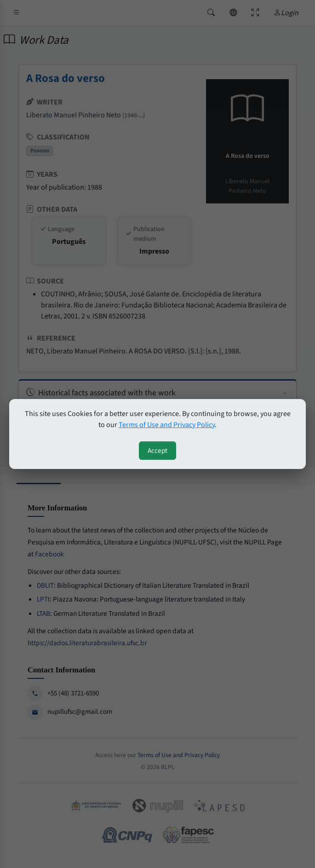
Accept (157, 451)
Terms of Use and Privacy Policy (167, 425)
